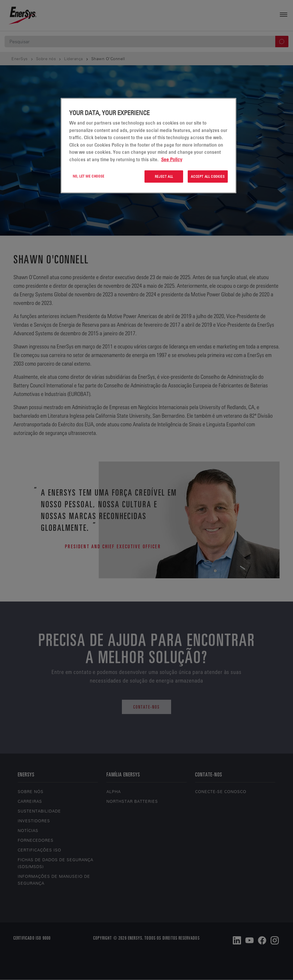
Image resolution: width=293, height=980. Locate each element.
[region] (149, 146)
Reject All (164, 176)
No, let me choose (89, 176)
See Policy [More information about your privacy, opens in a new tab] (172, 159)
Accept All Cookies (208, 176)
